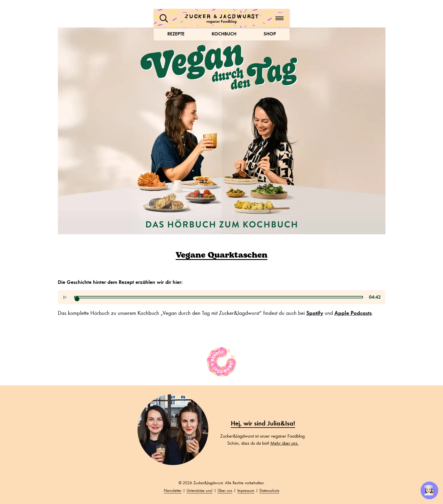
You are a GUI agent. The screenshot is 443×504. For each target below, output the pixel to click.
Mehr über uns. (285, 443)
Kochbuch (224, 34)
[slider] (77, 299)
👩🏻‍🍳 (429, 490)
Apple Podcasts (353, 313)
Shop (270, 34)
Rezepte (176, 34)
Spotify (315, 313)
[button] (164, 18)
